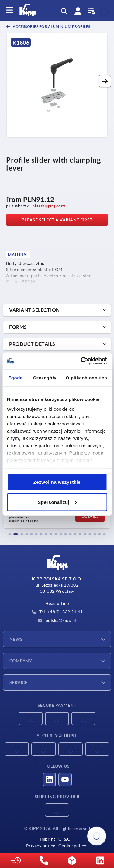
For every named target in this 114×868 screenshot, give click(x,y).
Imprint (48, 839)
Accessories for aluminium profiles (51, 27)
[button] (105, 81)
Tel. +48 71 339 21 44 (57, 612)
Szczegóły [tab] (45, 378)
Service (18, 682)
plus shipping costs (49, 206)
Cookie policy (72, 846)
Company (21, 661)
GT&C (64, 839)
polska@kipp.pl (57, 620)
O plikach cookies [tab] (86, 378)
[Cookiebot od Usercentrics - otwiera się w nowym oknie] (81, 361)
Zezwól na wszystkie (57, 482)
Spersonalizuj (57, 502)
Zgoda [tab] (16, 378)
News (16, 639)
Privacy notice (41, 846)
